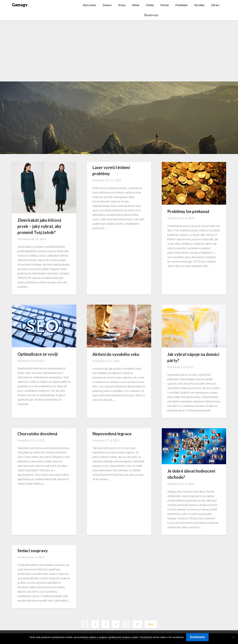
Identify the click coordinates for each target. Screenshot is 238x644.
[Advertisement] (119, 48)
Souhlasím (197, 637)
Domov (107, 5)
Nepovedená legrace (112, 434)
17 (137, 624)
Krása (122, 5)
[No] (233, 637)
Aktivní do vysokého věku (116, 354)
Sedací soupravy (33, 551)
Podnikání (181, 5)
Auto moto (90, 5)
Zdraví (215, 5)
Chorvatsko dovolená (37, 434)
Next (151, 624)
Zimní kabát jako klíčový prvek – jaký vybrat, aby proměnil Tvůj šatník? (39, 226)
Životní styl (151, 15)
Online (150, 5)
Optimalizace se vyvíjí (38, 354)
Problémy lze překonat (188, 211)
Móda (136, 5)
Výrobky (199, 5)
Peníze (165, 5)
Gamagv (20, 5)
